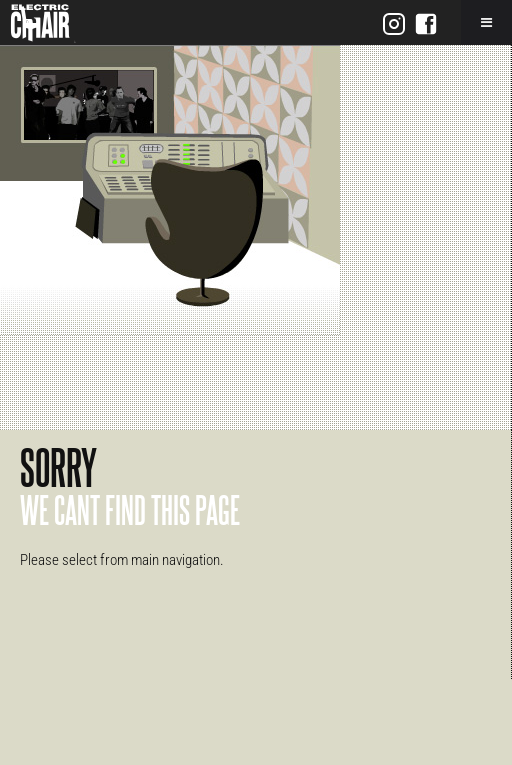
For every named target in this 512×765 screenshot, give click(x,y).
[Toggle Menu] (486, 22)
